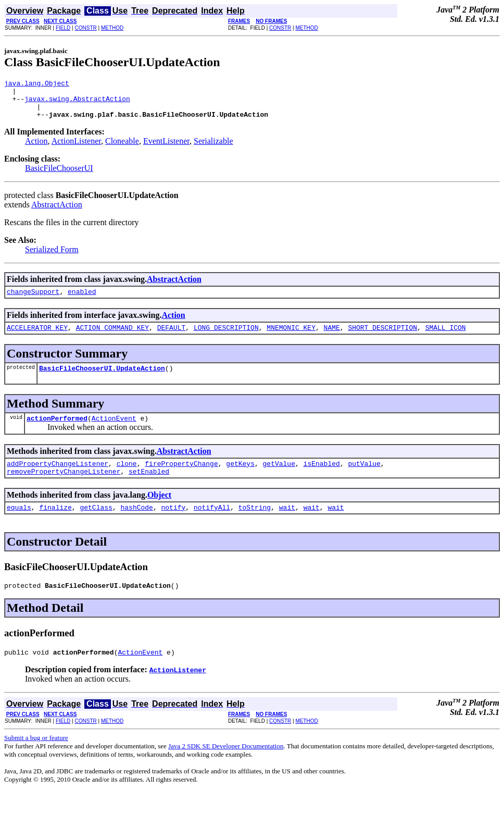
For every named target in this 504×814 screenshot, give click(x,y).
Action (36, 149)
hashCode (136, 526)
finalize (55, 526)
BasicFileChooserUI (59, 176)
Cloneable (122, 149)
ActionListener (76, 149)
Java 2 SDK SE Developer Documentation (226, 768)
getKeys (240, 479)
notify (173, 526)
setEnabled (149, 488)
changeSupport (33, 301)
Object (159, 512)
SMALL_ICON (446, 338)
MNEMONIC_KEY (291, 338)
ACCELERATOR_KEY (37, 338)
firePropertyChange (181, 479)
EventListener (166, 149)
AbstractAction (57, 212)
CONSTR (85, 28)
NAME (332, 338)
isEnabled (322, 479)
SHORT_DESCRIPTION (382, 338)
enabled (82, 301)
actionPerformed (57, 432)
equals (19, 526)
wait (287, 526)
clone (127, 479)
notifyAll (212, 526)
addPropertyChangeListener (58, 479)
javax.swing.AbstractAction (77, 103)
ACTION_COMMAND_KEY (112, 338)
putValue (364, 479)
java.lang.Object (37, 84)
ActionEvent (114, 432)
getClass (96, 526)
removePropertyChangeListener (64, 488)
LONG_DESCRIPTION (226, 338)
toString (255, 526)
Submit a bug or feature (36, 760)
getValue (279, 479)
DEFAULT (172, 338)
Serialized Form (52, 257)
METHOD (112, 28)
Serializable (213, 149)
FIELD (63, 28)
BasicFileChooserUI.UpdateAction (102, 380)
